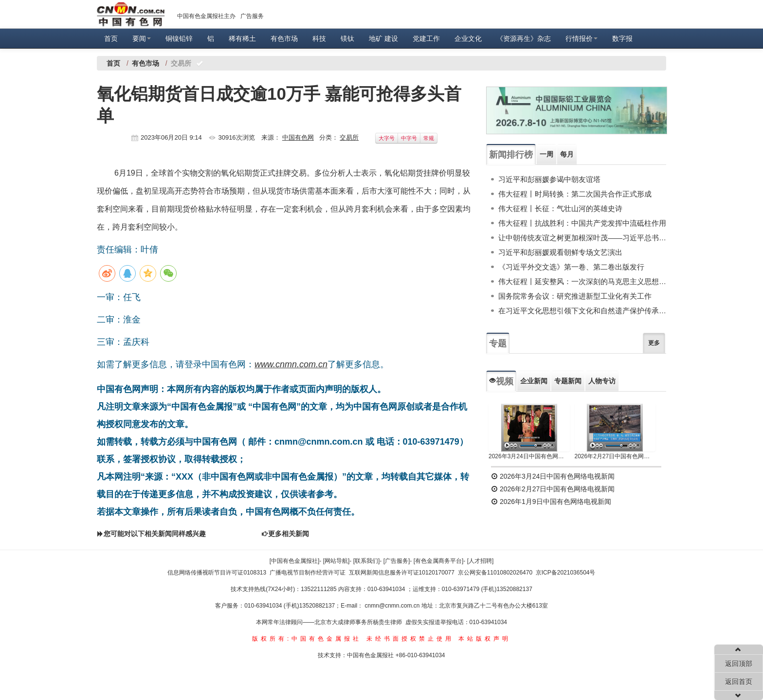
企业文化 (468, 38)
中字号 (409, 138)
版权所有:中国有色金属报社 (307, 639)
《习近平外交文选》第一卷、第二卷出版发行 (571, 267)
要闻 (142, 38)
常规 (429, 138)
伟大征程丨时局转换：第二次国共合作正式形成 (575, 194)
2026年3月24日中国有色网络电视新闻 (529, 456)
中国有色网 (298, 137)
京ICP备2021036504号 (566, 573)
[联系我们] (367, 561)
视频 (501, 381)
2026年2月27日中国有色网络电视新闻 (615, 456)
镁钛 (347, 38)
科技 (319, 38)
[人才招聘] (481, 561)
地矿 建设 (383, 38)
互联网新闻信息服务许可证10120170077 (402, 573)
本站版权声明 (485, 639)
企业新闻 (534, 381)
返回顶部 (739, 664)
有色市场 (284, 38)
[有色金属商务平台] (439, 561)
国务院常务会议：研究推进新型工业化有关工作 (575, 296)
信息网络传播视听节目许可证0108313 (217, 573)
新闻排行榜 (511, 155)
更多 (654, 343)
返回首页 (739, 682)
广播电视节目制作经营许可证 (308, 573)
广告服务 (252, 16)
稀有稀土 (242, 38)
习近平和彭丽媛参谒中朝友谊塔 (549, 179)
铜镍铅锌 (179, 38)
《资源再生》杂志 (524, 38)
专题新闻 (568, 381)
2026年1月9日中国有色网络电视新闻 (551, 502)
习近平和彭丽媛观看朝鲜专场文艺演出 (560, 252)
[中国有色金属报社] (295, 561)
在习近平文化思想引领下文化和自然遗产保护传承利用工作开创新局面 (582, 311)
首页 (111, 38)
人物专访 (602, 381)
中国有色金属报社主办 (206, 16)
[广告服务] (397, 561)
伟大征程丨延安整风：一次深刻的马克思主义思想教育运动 (582, 281)
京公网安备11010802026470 (495, 573)
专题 (498, 343)
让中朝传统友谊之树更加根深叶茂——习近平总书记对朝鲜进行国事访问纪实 (582, 238)
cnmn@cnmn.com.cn (393, 606)
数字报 (622, 38)
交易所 (349, 137)
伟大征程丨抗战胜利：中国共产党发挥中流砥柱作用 (582, 223)
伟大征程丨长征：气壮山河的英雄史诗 (560, 208)
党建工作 (426, 38)
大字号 (387, 138)
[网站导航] (336, 561)
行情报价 (581, 38)
